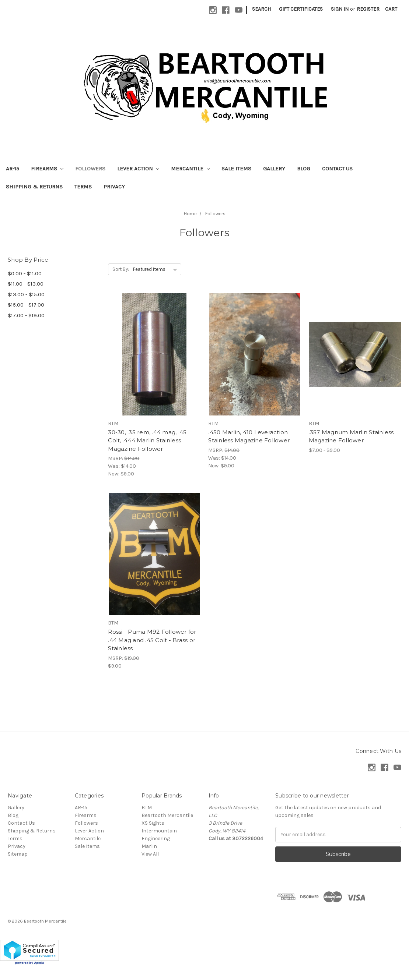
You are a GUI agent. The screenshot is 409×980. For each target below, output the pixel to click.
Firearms (47, 169)
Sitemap (18, 854)
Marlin (149, 846)
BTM (147, 808)
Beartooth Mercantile (167, 815)
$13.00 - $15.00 (26, 294)
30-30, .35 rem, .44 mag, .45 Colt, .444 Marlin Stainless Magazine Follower (147, 441)
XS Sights (153, 823)
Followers (90, 169)
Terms (83, 187)
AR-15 (13, 169)
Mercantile (190, 169)
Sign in (340, 9)
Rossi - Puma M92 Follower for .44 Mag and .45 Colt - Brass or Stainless (152, 640)
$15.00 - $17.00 (26, 305)
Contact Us (337, 169)
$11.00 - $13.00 (26, 284)
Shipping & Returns (34, 187)
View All (150, 854)
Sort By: (121, 269)
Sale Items (236, 169)
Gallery (274, 169)
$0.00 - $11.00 (25, 273)
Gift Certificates (301, 9)
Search (261, 9)
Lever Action (138, 169)
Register (368, 9)
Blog (304, 169)
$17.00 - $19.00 (26, 315)
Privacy (114, 187)
